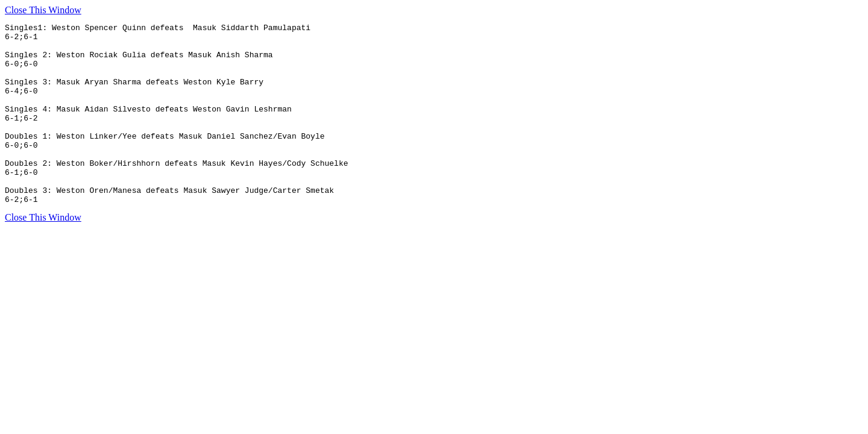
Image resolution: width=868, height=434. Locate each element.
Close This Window (43, 10)
